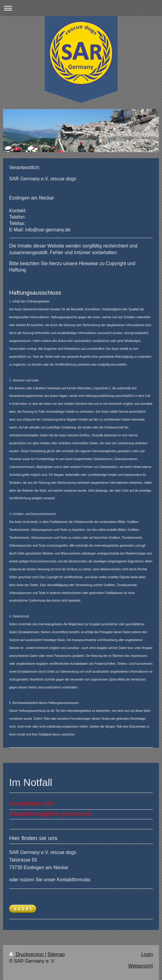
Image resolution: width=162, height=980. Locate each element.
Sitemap (56, 954)
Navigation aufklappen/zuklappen (81, 8)
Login (147, 954)
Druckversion (27, 954)
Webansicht (141, 966)
